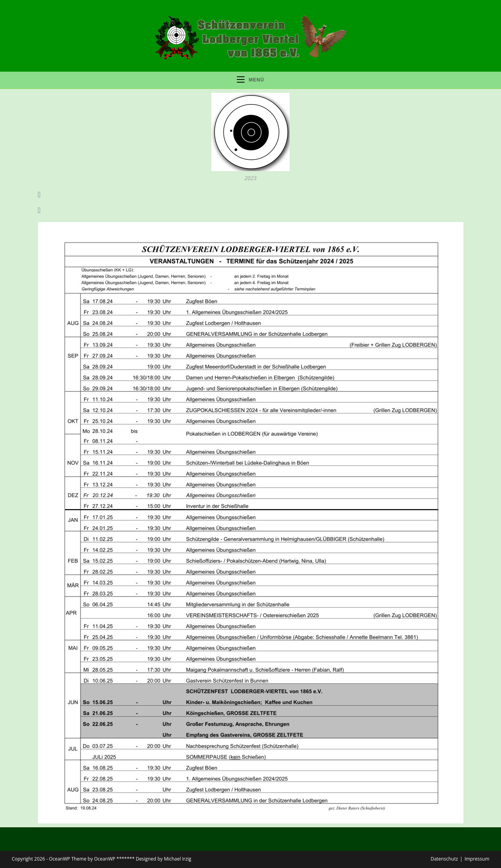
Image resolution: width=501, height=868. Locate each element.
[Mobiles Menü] (250, 80)
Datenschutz (444, 859)
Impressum (477, 859)
